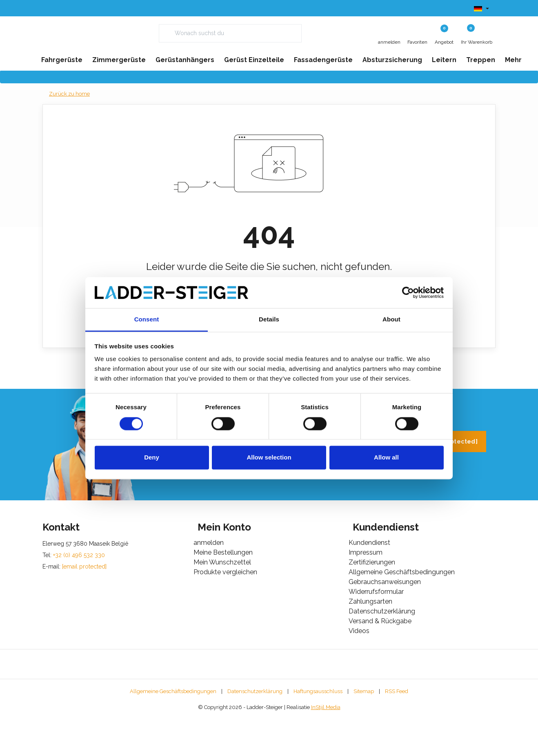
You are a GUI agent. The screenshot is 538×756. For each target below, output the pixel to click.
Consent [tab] (147, 320)
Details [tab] (269, 320)
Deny (152, 458)
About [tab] (391, 320)
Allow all (386, 458)
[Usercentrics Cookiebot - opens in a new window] (408, 292)
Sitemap (364, 730)
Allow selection (269, 458)
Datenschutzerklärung (255, 730)
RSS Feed (397, 730)
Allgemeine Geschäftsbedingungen (173, 730)
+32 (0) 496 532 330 (372, 480)
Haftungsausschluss (318, 730)
